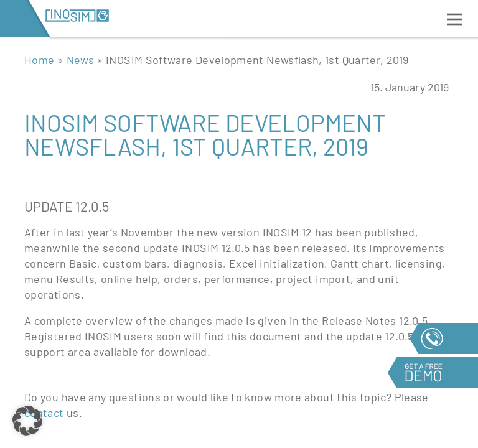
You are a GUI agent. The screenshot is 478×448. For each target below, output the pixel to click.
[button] (27, 421)
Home (39, 60)
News (80, 60)
